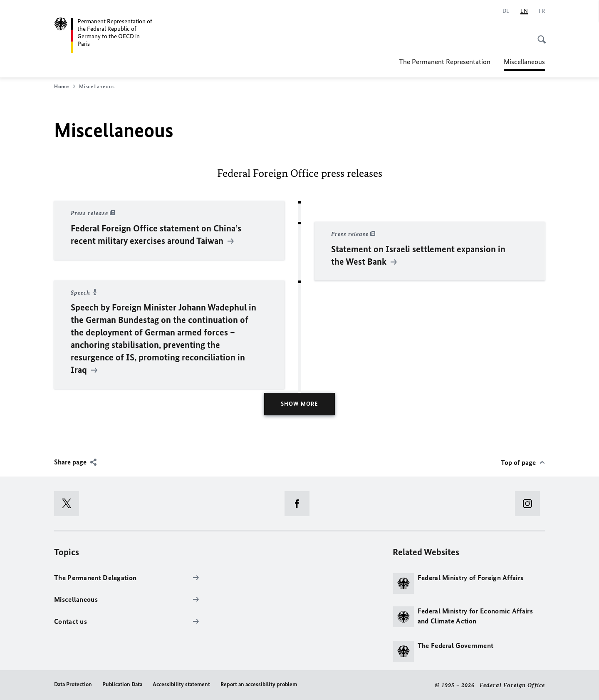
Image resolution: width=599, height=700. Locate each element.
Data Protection (73, 684)
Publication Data (122, 684)
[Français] (542, 11)
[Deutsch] (506, 11)
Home (65, 87)
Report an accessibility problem (259, 684)
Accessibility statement (181, 684)
